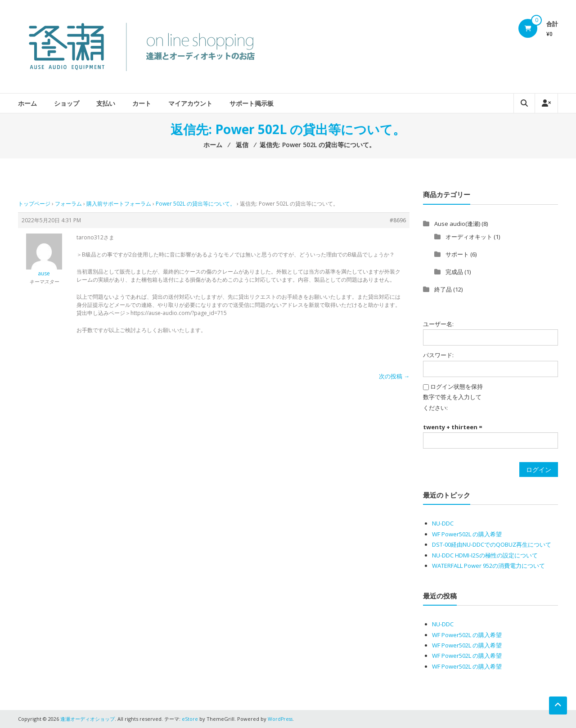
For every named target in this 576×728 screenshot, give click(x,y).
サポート (457, 254)
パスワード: (438, 355)
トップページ (34, 204)
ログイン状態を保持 (457, 386)
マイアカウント (190, 103)
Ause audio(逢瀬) (457, 224)
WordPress (281, 719)
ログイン (539, 470)
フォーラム (68, 204)
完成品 (454, 272)
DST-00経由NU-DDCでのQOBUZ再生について (492, 544)
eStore (190, 719)
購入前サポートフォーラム (119, 204)
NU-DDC (443, 523)
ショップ (67, 103)
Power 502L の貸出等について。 (196, 204)
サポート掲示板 (252, 103)
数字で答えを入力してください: (452, 402)
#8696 (398, 220)
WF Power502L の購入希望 (467, 534)
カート (142, 103)
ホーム (27, 103)
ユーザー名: (438, 324)
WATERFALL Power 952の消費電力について (488, 566)
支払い (106, 103)
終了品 (443, 289)
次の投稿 (394, 376)
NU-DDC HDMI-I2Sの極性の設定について (485, 555)
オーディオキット (469, 237)
